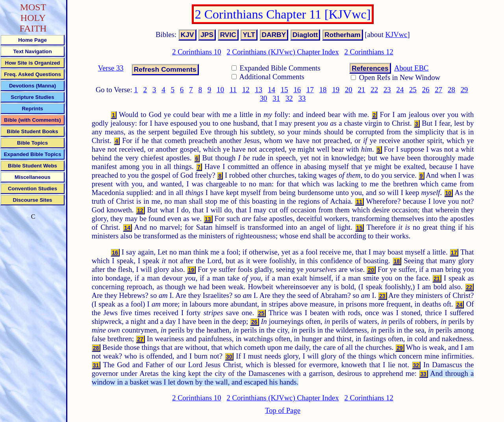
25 (413, 90)
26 (426, 90)
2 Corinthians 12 (369, 52)
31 (276, 98)
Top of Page (283, 410)
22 (374, 90)
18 (323, 90)
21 (362, 90)
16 (297, 90)
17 (310, 90)
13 (259, 90)
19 (336, 90)
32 (289, 98)
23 (387, 90)
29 (464, 90)
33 (302, 98)
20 (349, 90)
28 (451, 90)
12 (246, 90)
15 (284, 90)
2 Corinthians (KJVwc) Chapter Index (283, 52)
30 (264, 98)
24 (400, 90)
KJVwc (397, 34)
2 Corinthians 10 (196, 52)
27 (439, 90)
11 (233, 90)
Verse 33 (111, 68)
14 (271, 90)
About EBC (411, 68)
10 (220, 90)
